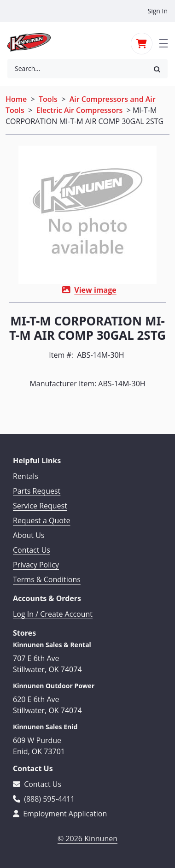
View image (95, 290)
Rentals (26, 476)
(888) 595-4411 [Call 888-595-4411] (44, 799)
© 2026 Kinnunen (87, 838)
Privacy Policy (36, 565)
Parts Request (37, 491)
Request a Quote (42, 520)
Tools (48, 99)
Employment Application (60, 814)
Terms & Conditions (47, 579)
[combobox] (77, 69)
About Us (29, 535)
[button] (157, 69)
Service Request (40, 506)
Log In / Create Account (53, 614)
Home (16, 99)
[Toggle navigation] (163, 42)
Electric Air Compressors (79, 110)
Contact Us (32, 550)
